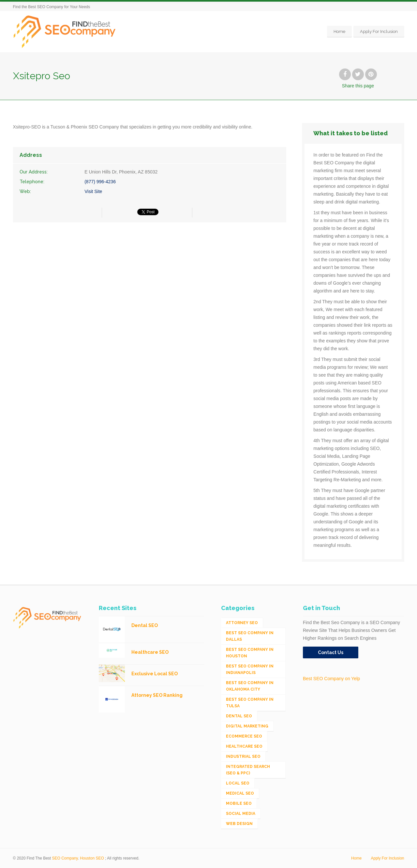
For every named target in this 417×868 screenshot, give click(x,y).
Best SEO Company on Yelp (331, 679)
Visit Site (93, 191)
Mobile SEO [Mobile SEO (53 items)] (239, 803)
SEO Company (65, 858)
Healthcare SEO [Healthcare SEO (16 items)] (244, 746)
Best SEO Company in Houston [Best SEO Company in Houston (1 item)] (250, 653)
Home (339, 31)
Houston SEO (92, 858)
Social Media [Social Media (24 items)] (241, 814)
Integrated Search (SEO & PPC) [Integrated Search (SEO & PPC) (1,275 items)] (248, 770)
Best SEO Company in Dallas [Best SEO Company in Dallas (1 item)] (250, 636)
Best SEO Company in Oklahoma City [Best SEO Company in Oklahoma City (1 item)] (250, 686)
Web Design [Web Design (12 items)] (239, 824)
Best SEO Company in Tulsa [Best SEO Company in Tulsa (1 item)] (250, 703)
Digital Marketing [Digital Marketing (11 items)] (247, 726)
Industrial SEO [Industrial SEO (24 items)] (243, 756)
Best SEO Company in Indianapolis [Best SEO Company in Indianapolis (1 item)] (250, 669)
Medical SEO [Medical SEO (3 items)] (240, 793)
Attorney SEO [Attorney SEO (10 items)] (242, 623)
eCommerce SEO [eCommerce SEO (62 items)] (244, 736)
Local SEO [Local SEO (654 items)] (238, 783)
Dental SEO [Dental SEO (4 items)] (239, 716)
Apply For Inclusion (379, 31)
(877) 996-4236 (100, 182)
